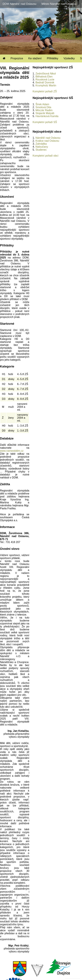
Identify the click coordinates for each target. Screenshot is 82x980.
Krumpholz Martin (46, 85)
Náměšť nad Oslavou (48, 138)
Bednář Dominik (45, 82)
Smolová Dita (43, 107)
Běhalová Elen (44, 77)
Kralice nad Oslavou (47, 141)
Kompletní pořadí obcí (45, 156)
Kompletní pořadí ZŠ (45, 91)
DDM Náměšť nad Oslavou (19, 4)
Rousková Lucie (45, 80)
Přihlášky (53, 58)
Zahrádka (41, 144)
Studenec (41, 150)
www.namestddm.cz (12, 451)
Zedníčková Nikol (46, 74)
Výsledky (69, 58)
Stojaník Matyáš (45, 113)
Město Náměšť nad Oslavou (59, 4)
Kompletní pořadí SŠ (45, 122)
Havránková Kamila (47, 116)
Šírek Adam (42, 104)
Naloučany (42, 147)
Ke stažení (35, 58)
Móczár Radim (44, 110)
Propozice (17, 58)
